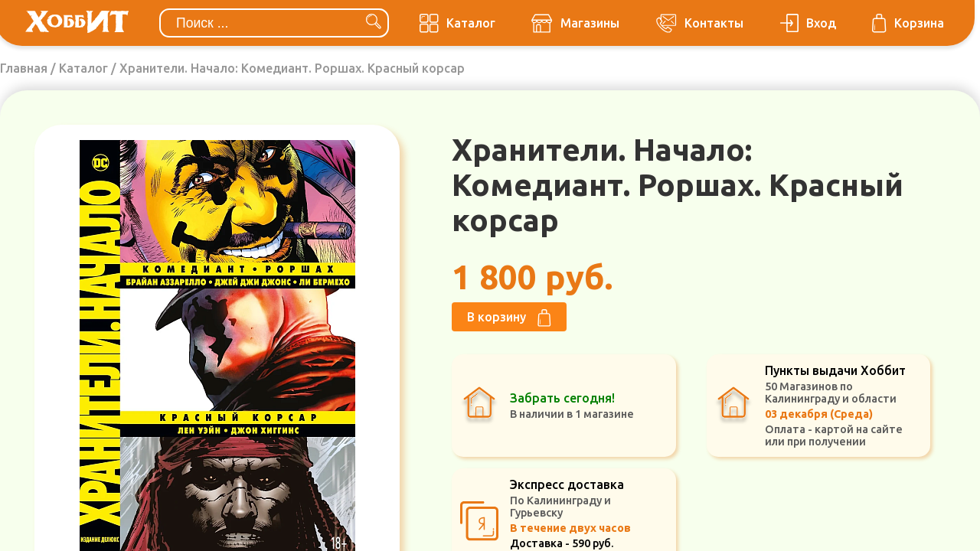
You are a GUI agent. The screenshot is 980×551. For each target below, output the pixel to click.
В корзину (509, 318)
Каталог (83, 68)
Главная (24, 68)
